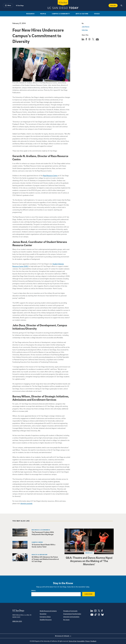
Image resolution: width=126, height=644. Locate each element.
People (43, 14)
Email (34, 591)
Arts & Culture (82, 14)
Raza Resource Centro (50, 176)
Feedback (93, 641)
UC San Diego (20, 5)
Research (30, 14)
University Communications (71, 617)
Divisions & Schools (63, 636)
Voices (97, 14)
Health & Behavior (40, 555)
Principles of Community (70, 611)
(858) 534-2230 (17, 621)
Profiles (89, 553)
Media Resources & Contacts (48, 611)
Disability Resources (46, 620)
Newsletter (43, 614)
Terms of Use (73, 641)
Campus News (37, 542)
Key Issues (66, 620)
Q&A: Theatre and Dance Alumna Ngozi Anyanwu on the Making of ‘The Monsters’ (89, 561)
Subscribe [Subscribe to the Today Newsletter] (113, 5)
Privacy (88, 641)
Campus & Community (61, 14)
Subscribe (89, 594)
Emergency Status (45, 617)
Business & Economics (41, 530)
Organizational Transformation (72, 614)
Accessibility (81, 641)
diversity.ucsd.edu (26, 503)
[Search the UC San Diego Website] (121, 5)
